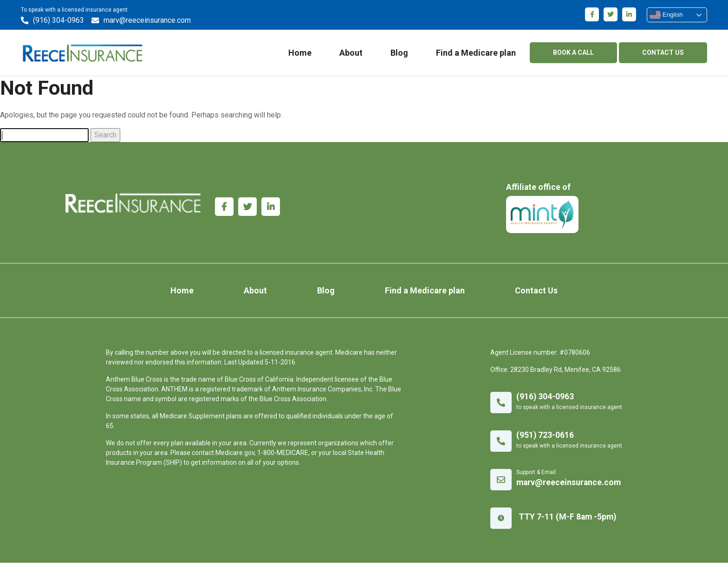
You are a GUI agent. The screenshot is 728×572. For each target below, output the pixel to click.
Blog (396, 55)
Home (297, 55)
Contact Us (516, 300)
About (348, 55)
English (663, 15)
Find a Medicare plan (473, 55)
